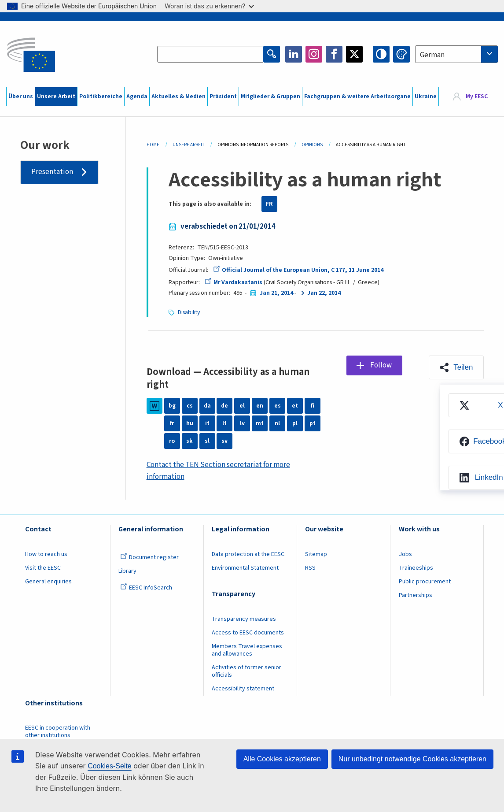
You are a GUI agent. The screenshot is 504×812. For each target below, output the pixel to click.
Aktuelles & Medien (178, 96)
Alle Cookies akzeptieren (282, 759)
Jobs (405, 554)
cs (190, 406)
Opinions (312, 145)
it (207, 423)
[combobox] (456, 54)
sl (207, 441)
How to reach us (46, 554)
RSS (310, 568)
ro (172, 441)
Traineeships (416, 568)
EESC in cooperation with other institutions (58, 732)
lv (242, 423)
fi (313, 406)
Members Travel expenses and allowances (247, 650)
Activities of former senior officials (246, 671)
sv (224, 441)
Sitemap (316, 554)
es (278, 406)
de (224, 406)
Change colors (401, 54)
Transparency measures (244, 619)
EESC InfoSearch (146, 588)
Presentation (52, 172)
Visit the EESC (43, 568)
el (242, 406)
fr (172, 423)
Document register (149, 557)
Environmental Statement (245, 568)
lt (224, 423)
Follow (381, 365)
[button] (456, 367)
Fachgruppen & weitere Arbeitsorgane (357, 96)
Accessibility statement (243, 689)
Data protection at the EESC (248, 554)
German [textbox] (432, 55)
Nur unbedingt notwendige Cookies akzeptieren (412, 759)
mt (260, 423)
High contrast (381, 54)
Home (153, 145)
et (295, 406)
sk (189, 441)
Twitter (354, 54)
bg (172, 406)
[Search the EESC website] (210, 54)
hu (190, 423)
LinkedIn (294, 54)
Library (127, 571)
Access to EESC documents (248, 633)
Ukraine (426, 96)
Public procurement (425, 582)
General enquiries (48, 582)
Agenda (137, 96)
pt (313, 423)
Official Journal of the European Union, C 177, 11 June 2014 (298, 270)
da (207, 406)
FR (269, 204)
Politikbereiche (101, 96)
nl (277, 423)
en (260, 406)
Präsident (223, 96)
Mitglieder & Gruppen (270, 96)
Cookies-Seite (110, 766)
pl (295, 423)
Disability (189, 312)
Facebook (334, 54)
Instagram (314, 54)
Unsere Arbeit (56, 96)
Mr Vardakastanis (234, 282)
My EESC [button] (477, 96)
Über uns (21, 96)
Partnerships (416, 595)
